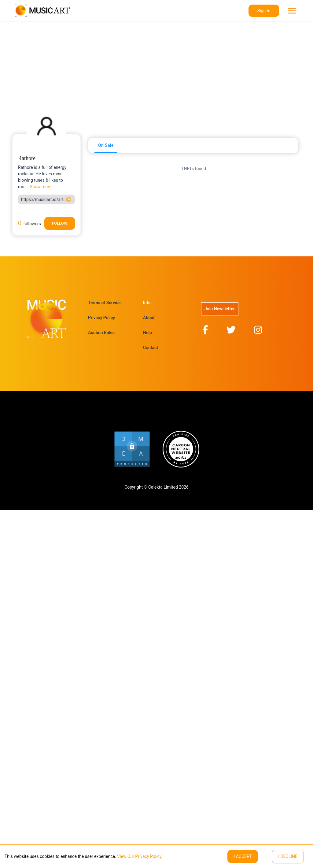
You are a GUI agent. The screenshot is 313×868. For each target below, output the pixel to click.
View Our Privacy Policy (139, 856)
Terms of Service (104, 303)
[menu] (291, 11)
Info (147, 303)
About (149, 318)
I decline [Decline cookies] (288, 856)
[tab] (106, 145)
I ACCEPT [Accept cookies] (243, 856)
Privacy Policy (101, 318)
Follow (60, 223)
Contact (151, 348)
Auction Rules (101, 333)
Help (147, 333)
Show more (41, 187)
